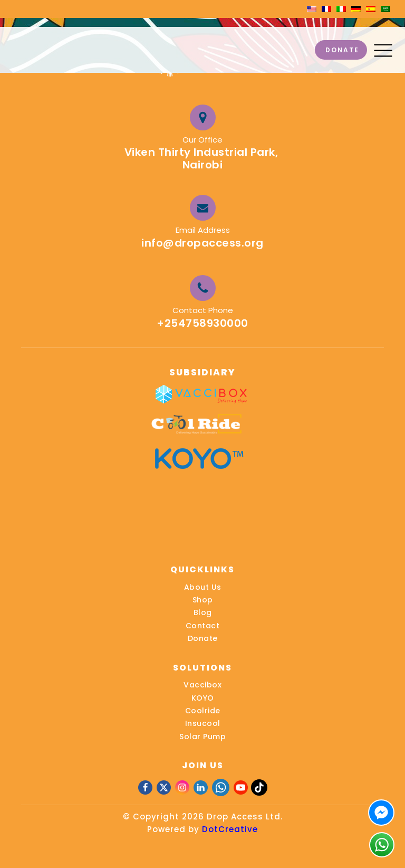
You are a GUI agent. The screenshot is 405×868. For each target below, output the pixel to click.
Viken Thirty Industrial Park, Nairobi (203, 158)
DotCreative (230, 829)
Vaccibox (202, 685)
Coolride (203, 711)
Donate (203, 638)
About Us (203, 587)
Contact (203, 626)
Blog (203, 612)
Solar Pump (202, 737)
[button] (383, 50)
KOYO (203, 698)
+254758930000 (202, 323)
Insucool (203, 723)
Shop (203, 600)
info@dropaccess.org (202, 243)
